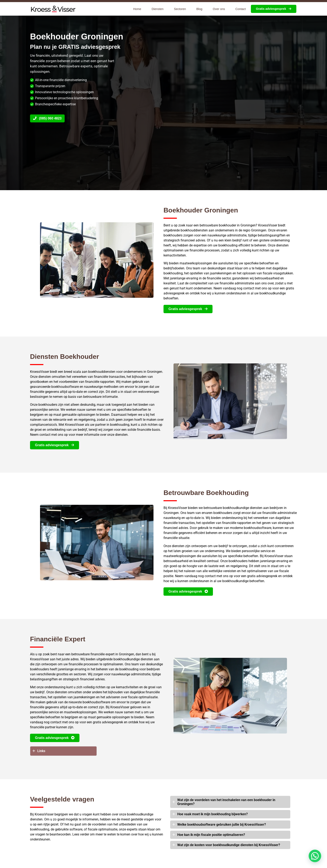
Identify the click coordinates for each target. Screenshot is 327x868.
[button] (315, 856)
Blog (199, 9)
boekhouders (173, 235)
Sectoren (180, 9)
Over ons (219, 9)
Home (137, 9)
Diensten (158, 9)
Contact (241, 9)
